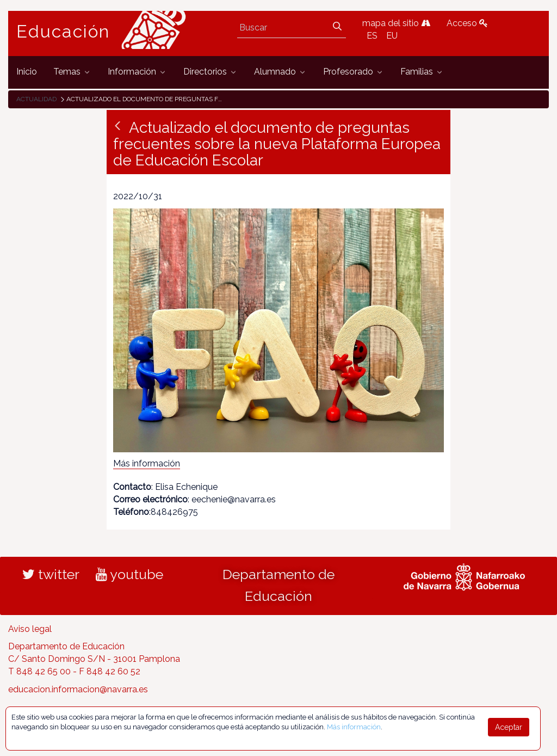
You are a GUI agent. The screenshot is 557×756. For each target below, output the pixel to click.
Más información (147, 463)
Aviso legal (30, 629)
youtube (129, 574)
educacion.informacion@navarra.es (78, 689)
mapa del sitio (396, 23)
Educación (63, 32)
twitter (51, 574)
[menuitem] (27, 72)
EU (392, 36)
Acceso (467, 23)
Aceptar (509, 727)
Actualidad (36, 99)
